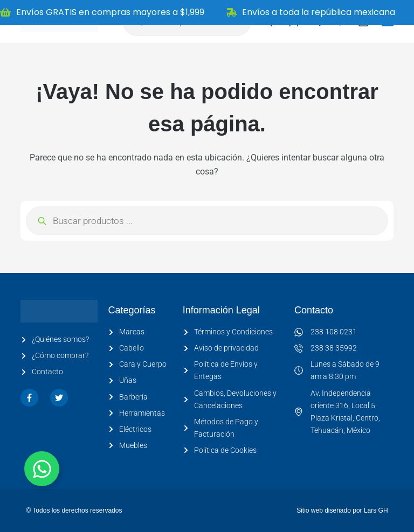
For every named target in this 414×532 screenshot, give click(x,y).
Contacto (314, 310)
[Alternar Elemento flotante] (42, 469)
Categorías (132, 310)
